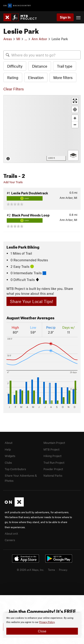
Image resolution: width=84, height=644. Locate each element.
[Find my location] (75, 109)
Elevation (36, 77)
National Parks (53, 476)
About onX (11, 534)
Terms (52, 570)
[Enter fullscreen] (75, 101)
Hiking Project (52, 456)
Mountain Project (54, 443)
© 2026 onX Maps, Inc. (30, 570)
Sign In (65, 17)
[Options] (73, 155)
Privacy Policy (47, 622)
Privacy (63, 570)
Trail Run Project (54, 463)
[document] (42, 625)
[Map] (42, 129)
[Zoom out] (75, 125)
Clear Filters (14, 89)
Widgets (10, 456)
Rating (13, 77)
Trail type (65, 66)
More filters (63, 77)
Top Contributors (15, 469)
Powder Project (53, 469)
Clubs (8, 463)
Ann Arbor (39, 39)
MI (18, 39)
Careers (10, 540)
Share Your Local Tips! (31, 301)
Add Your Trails (13, 182)
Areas (8, 39)
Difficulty (15, 66)
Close (42, 631)
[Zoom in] (75, 118)
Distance (40, 66)
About (9, 443)
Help (8, 449)
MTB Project (51, 449)
